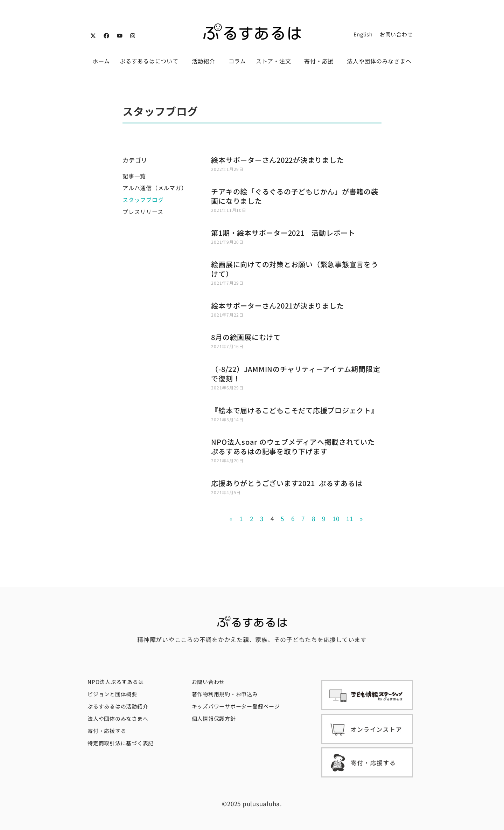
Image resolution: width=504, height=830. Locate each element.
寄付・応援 (321, 61)
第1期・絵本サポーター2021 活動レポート (283, 233)
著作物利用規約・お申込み (225, 694)
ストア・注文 (275, 61)
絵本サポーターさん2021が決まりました (277, 306)
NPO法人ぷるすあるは (115, 682)
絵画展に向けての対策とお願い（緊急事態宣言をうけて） (295, 269)
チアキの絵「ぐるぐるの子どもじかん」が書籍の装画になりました (295, 196)
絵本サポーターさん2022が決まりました (277, 160)
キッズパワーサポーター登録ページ (236, 706)
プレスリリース (143, 212)
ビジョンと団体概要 (112, 694)
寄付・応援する (107, 731)
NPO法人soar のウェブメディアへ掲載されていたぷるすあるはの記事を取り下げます (293, 447)
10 (336, 518)
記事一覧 (134, 176)
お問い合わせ (396, 34)
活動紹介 (205, 61)
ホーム (101, 61)
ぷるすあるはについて (151, 61)
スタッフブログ (143, 200)
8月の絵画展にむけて (246, 337)
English (363, 34)
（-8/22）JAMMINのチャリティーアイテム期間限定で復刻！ (296, 374)
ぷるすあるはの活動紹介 (118, 706)
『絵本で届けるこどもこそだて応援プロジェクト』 (295, 410)
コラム (237, 61)
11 (350, 518)
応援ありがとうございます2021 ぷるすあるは (287, 483)
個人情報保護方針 (214, 718)
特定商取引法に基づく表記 (121, 743)
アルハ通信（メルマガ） (155, 188)
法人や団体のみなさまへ (379, 61)
